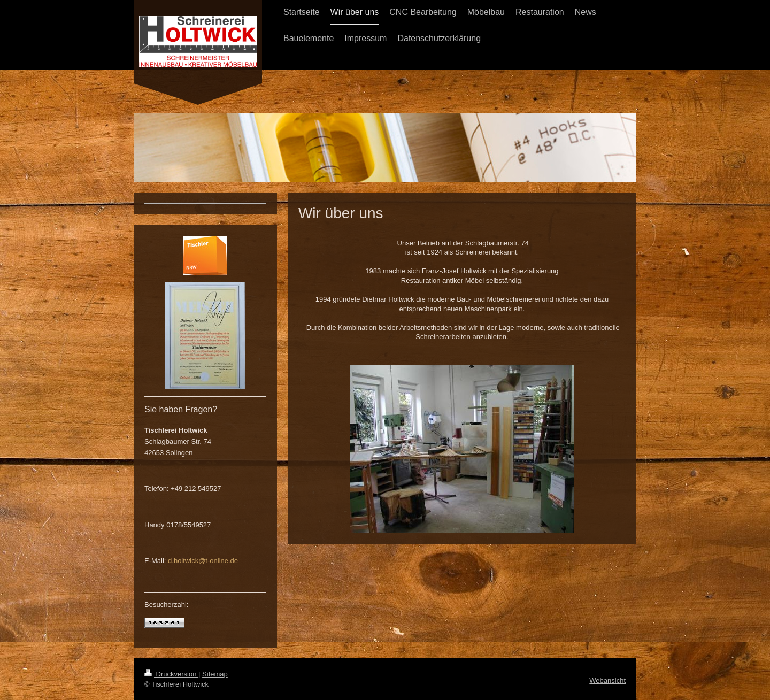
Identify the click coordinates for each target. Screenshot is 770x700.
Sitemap (215, 674)
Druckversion (171, 674)
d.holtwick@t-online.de (203, 561)
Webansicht (607, 680)
